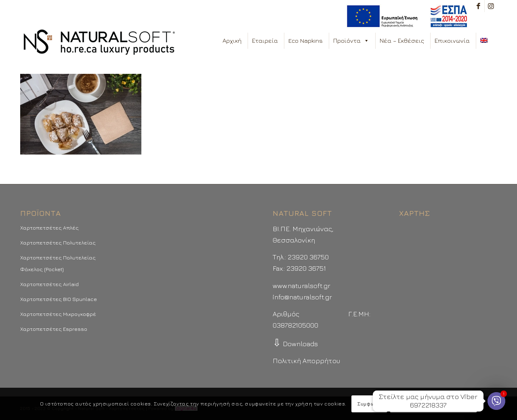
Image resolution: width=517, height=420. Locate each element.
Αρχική (232, 41)
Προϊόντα (351, 41)
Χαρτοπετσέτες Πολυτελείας (58, 242)
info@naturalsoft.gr (302, 297)
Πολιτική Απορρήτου (306, 361)
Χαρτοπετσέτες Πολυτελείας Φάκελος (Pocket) (58, 263)
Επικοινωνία (452, 41)
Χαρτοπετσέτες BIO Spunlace (59, 299)
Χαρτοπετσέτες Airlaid (49, 284)
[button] (366, 41)
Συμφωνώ (369, 404)
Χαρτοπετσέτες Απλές (49, 228)
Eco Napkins (306, 41)
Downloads (295, 344)
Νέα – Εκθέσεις (402, 41)
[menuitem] (405, 16)
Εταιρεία (265, 41)
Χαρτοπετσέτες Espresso (54, 329)
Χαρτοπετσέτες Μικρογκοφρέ (58, 314)
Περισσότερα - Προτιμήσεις (433, 404)
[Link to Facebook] (478, 6)
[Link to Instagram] (491, 6)
